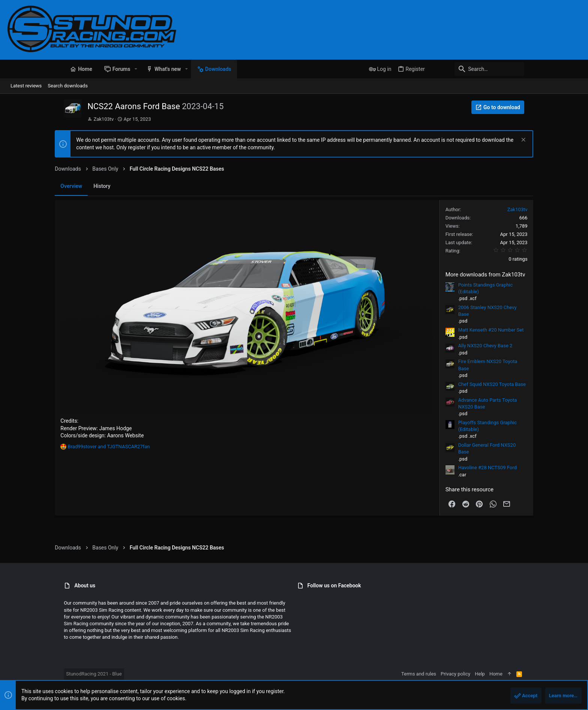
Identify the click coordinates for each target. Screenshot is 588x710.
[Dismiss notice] (570, 140)
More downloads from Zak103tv (533, 275)
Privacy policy (512, 674)
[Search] (534, 69)
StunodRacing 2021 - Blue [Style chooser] (37, 674)
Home (552, 674)
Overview (24, 186)
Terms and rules (475, 674)
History (55, 186)
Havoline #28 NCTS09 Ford (535, 468)
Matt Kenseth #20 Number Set (538, 330)
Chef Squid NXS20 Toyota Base (539, 384)
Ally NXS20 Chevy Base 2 (533, 346)
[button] (79, 69)
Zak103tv (47, 119)
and (61, 500)
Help (536, 674)
